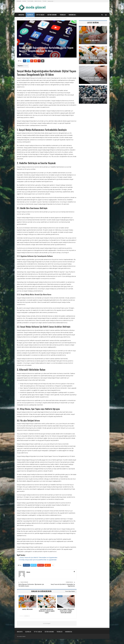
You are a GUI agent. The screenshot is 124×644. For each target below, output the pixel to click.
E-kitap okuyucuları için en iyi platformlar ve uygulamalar (38, 560)
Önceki (21, 616)
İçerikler (24, 1)
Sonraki (27, 616)
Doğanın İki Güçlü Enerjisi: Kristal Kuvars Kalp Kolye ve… (93, 99)
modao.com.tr (73, 641)
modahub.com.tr (64, 641)
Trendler (44, 1)
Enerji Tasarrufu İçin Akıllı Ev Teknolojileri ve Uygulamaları (39, 558)
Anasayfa (19, 1)
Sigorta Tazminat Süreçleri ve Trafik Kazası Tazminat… (93, 79)
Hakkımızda (50, 1)
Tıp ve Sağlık (30, 1)
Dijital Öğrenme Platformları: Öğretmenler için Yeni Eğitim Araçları (31, 585)
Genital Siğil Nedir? (93, 40)
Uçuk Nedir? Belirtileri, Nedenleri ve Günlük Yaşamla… (93, 59)
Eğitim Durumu (38, 1)
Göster (25, 66)
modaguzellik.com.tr (53, 641)
